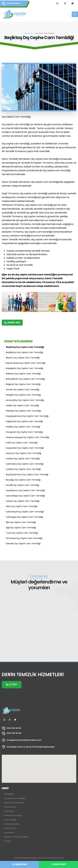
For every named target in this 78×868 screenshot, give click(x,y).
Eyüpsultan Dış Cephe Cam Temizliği (25, 448)
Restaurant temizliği (13, 815)
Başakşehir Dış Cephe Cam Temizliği (25, 368)
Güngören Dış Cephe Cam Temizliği (24, 432)
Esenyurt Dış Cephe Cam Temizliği (24, 453)
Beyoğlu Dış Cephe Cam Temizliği (23, 480)
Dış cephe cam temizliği (15, 798)
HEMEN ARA (12, 322)
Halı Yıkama (9, 833)
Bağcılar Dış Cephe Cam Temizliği (23, 384)
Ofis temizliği (10, 807)
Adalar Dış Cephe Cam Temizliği (22, 405)
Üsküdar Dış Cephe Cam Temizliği (23, 544)
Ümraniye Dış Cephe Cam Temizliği (24, 538)
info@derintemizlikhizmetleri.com (24, 740)
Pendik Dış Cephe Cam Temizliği (23, 485)
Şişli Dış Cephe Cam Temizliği (21, 528)
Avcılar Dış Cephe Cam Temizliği (23, 390)
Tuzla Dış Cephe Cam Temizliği (22, 533)
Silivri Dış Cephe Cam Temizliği (22, 506)
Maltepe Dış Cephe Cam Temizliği (23, 411)
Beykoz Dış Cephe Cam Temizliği (23, 358)
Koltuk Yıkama (10, 828)
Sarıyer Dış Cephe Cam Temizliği (23, 501)
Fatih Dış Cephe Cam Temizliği (22, 443)
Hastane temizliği (12, 824)
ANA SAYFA (28, 33)
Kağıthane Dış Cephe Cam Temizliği (24, 421)
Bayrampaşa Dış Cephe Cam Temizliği (26, 363)
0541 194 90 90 (13, 3)
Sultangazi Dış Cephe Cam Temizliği (25, 517)
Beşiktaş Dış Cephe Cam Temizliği (25, 347)
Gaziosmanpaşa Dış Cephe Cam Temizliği (28, 437)
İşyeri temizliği (10, 820)
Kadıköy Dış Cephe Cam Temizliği (23, 427)
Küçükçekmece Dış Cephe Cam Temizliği (27, 416)
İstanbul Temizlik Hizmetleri (16, 837)
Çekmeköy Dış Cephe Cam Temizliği (25, 464)
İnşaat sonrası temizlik (14, 803)
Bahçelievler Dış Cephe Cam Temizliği (25, 379)
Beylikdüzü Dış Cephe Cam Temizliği (25, 352)
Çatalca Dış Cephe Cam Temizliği (23, 469)
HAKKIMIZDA (9, 794)
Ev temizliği (9, 811)
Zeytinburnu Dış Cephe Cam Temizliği (25, 490)
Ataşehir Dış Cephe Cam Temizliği (23, 395)
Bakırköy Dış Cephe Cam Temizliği (23, 374)
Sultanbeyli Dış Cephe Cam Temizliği (25, 512)
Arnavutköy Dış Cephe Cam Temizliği (25, 400)
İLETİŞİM (8, 841)
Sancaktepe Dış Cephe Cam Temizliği (25, 496)
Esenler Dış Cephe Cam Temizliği (23, 459)
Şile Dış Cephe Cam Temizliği (21, 522)
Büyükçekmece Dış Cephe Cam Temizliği (27, 474)
